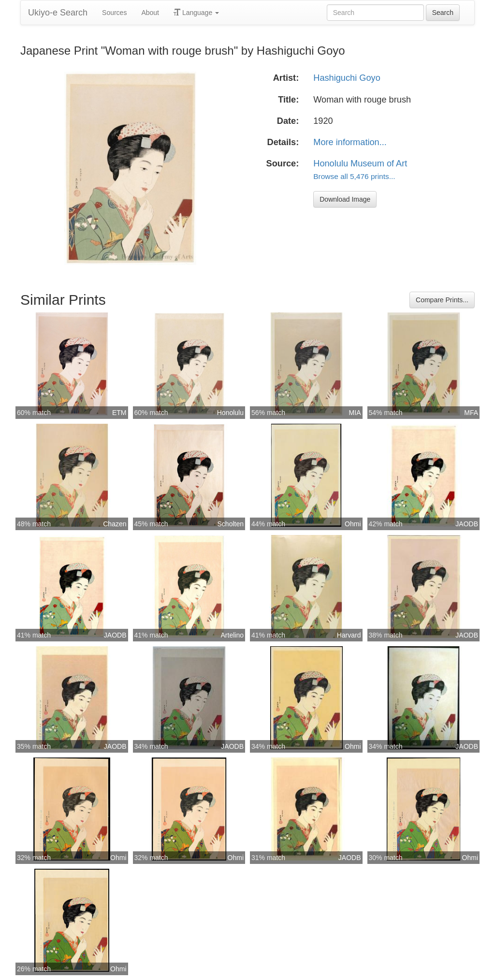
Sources (114, 13)
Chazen (115, 524)
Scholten (231, 524)
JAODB (467, 524)
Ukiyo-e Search (58, 13)
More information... (350, 142)
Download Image (345, 199)
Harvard (349, 635)
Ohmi (353, 524)
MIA (355, 413)
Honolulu (230, 413)
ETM (119, 413)
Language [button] (196, 13)
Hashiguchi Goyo (347, 78)
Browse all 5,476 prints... (354, 176)
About (150, 13)
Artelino (232, 635)
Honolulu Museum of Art (360, 163)
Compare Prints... (442, 300)
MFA (471, 413)
